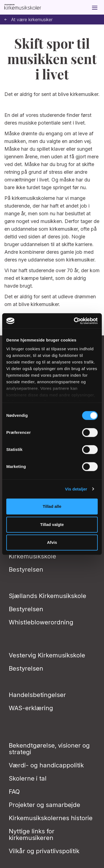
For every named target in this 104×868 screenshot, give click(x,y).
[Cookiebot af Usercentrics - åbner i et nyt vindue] (74, 321)
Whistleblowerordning (41, 622)
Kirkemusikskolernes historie (51, 818)
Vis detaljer (76, 489)
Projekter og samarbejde (44, 805)
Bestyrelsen (26, 569)
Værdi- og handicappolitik (46, 765)
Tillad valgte (52, 524)
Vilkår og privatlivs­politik (44, 851)
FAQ (14, 792)
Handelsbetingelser (37, 695)
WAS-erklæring (31, 708)
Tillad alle (52, 506)
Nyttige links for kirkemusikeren (32, 834)
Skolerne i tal (28, 778)
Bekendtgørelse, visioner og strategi (49, 749)
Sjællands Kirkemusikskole (47, 596)
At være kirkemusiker (28, 20)
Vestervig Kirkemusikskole (47, 655)
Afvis (52, 542)
